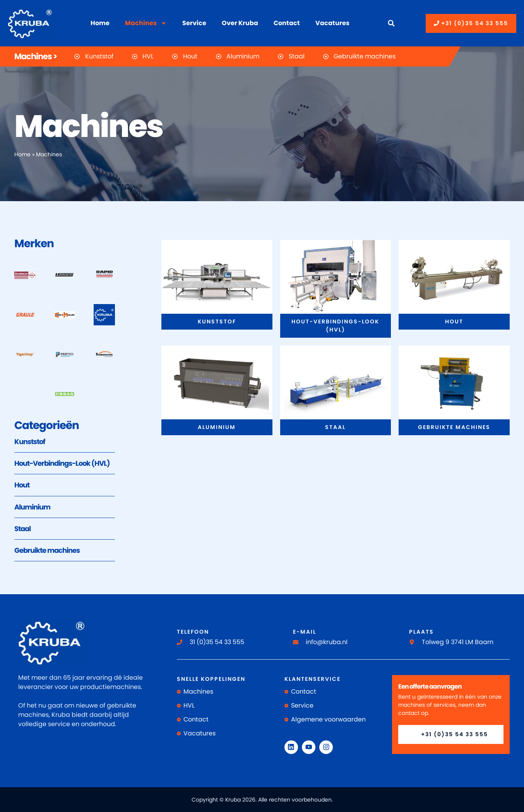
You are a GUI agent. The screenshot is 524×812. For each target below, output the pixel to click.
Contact (287, 23)
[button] (391, 23)
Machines (146, 23)
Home (100, 23)
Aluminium (32, 507)
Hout (22, 485)
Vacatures (332, 23)
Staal (22, 529)
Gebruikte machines (47, 550)
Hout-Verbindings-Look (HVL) (62, 463)
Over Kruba (240, 23)
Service (194, 23)
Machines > (36, 56)
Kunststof (30, 442)
